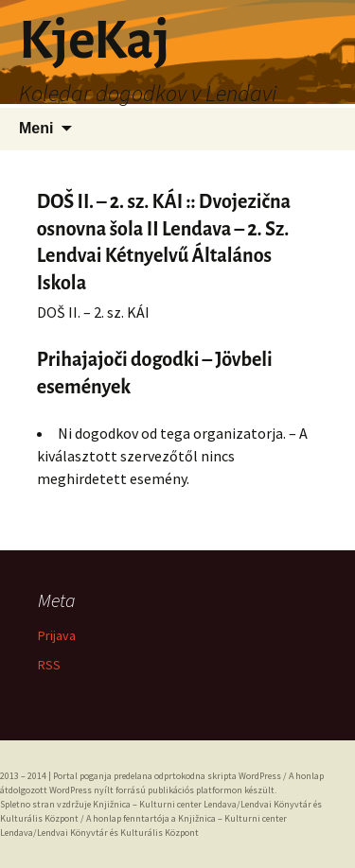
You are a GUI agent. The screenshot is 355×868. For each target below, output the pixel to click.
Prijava (57, 635)
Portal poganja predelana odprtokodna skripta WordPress (167, 776)
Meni (36, 128)
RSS (49, 665)
